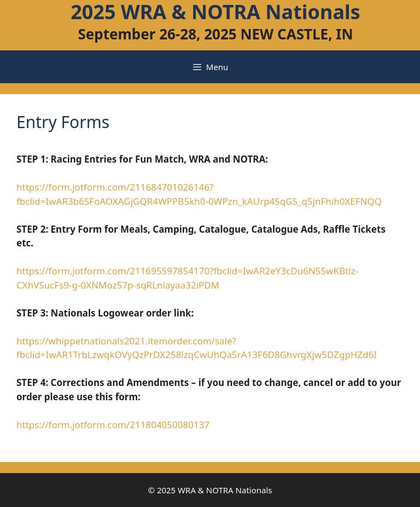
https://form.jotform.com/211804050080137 (113, 425)
